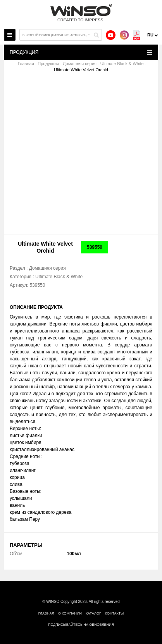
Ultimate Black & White (122, 64)
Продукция (48, 64)
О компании (70, 613)
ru (150, 35)
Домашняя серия (80, 64)
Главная (26, 64)
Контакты (115, 613)
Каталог (93, 613)
